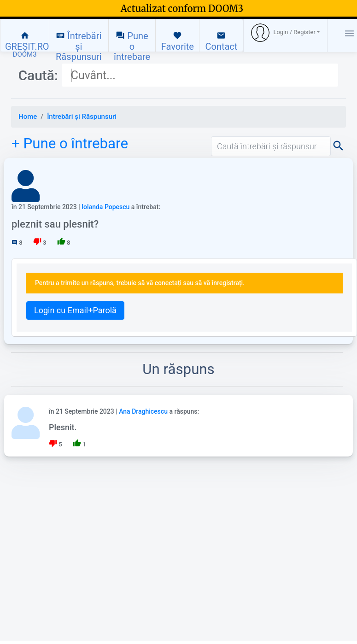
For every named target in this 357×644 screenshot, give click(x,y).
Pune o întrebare (132, 41)
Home (28, 117)
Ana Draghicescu (143, 411)
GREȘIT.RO (27, 41)
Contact (221, 41)
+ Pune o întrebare (70, 143)
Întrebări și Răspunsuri (79, 41)
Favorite (178, 41)
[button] (285, 33)
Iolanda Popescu (105, 207)
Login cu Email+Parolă (75, 310)
